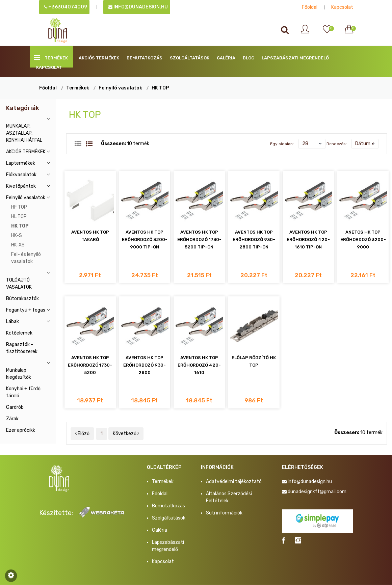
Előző (82, 434)
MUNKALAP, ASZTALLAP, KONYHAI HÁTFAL (24, 133)
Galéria (226, 58)
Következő (126, 434)
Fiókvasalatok (21, 175)
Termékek (51, 58)
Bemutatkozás (145, 58)
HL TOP (19, 217)
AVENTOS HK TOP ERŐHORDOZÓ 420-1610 (199, 365)
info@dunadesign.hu (138, 7)
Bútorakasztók (22, 299)
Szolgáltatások (190, 58)
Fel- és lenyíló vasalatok (26, 258)
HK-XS (18, 245)
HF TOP (19, 207)
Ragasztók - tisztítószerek (22, 348)
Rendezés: (337, 144)
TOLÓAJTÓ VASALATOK (19, 284)
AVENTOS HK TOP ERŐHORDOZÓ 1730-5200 (90, 365)
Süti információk (224, 513)
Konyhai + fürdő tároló (23, 392)
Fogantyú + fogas (26, 310)
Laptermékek (21, 163)
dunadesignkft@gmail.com (317, 492)
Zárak (12, 419)
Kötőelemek (19, 333)
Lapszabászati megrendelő (295, 58)
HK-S (17, 235)
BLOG (249, 58)
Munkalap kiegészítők (19, 374)
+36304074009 (66, 7)
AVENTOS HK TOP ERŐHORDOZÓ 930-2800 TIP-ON (254, 240)
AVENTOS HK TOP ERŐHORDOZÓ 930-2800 (145, 365)
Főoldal (310, 7)
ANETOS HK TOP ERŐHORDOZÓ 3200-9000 (363, 240)
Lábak (12, 322)
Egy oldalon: (282, 144)
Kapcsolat (342, 7)
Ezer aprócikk (21, 430)
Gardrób (15, 407)
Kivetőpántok (21, 186)
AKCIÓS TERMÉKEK (99, 58)
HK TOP (160, 88)
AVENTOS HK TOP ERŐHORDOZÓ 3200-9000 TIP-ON (145, 240)
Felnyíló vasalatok (120, 88)
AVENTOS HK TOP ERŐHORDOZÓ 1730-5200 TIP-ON (199, 240)
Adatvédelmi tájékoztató (234, 482)
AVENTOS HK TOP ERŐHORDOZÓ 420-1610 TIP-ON (308, 240)
